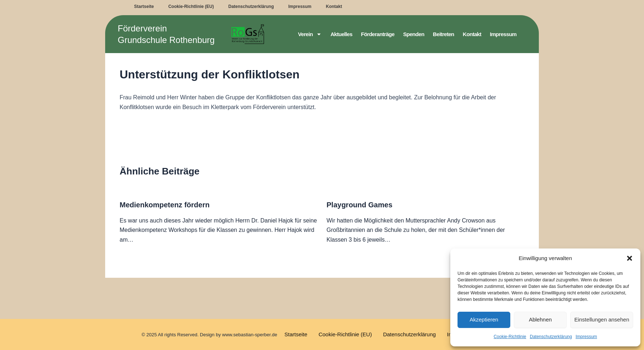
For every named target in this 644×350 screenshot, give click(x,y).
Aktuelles (341, 34)
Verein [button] (310, 34)
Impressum (586, 337)
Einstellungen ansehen (602, 319)
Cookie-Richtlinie (510, 337)
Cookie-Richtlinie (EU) (191, 7)
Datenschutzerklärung (551, 337)
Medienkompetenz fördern (165, 205)
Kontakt (334, 7)
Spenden (413, 34)
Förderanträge (378, 34)
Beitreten (444, 34)
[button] (630, 258)
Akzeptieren (484, 319)
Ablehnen (540, 319)
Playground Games (360, 205)
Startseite (144, 7)
